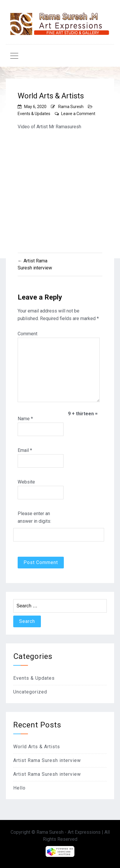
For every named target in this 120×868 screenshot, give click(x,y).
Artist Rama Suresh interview (47, 760)
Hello (19, 788)
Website (26, 482)
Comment (27, 334)
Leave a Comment (78, 114)
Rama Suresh (71, 107)
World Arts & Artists (37, 747)
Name (25, 419)
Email (25, 450)
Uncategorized (30, 692)
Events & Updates (34, 114)
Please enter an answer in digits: (34, 517)
